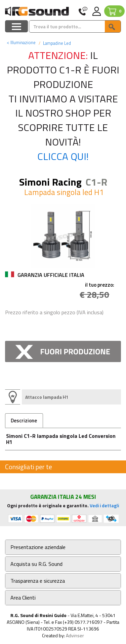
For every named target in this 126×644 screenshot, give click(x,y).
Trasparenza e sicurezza (38, 581)
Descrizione (24, 421)
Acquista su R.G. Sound (36, 564)
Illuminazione (21, 42)
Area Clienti (23, 598)
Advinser (75, 635)
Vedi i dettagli (104, 505)
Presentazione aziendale (38, 547)
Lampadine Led (56, 43)
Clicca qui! (63, 156)
